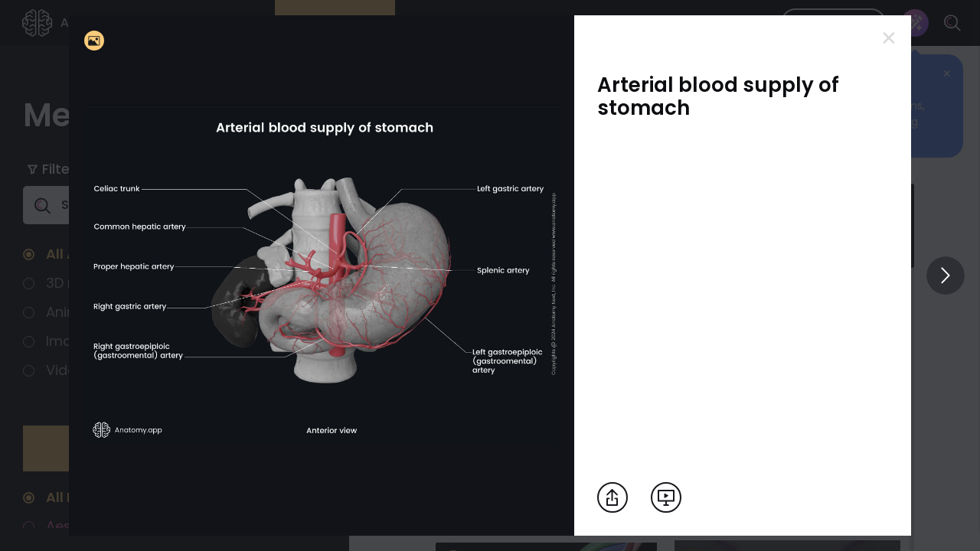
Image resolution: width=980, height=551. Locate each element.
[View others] (946, 275)
